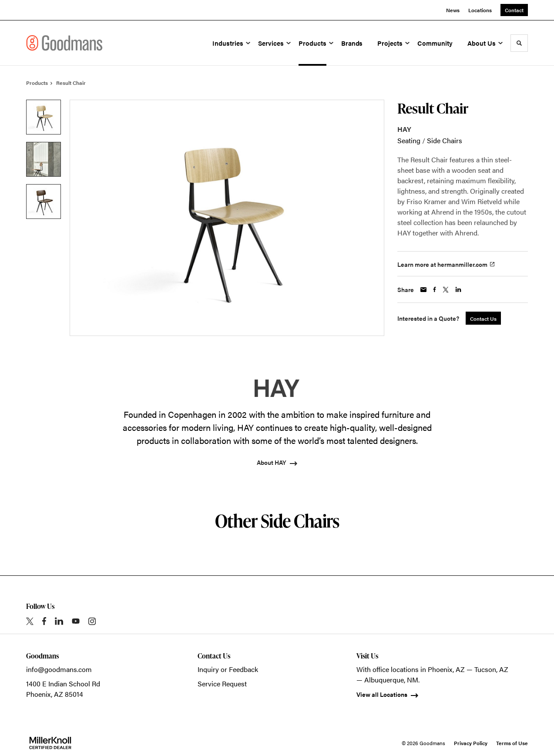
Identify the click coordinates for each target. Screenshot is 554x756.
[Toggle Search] (519, 43)
